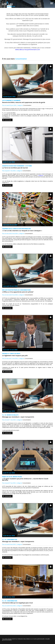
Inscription (9, 7)
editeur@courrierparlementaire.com (28, 50)
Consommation (27, 105)
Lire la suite (8, 120)
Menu (52, 3)
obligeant (41, 175)
